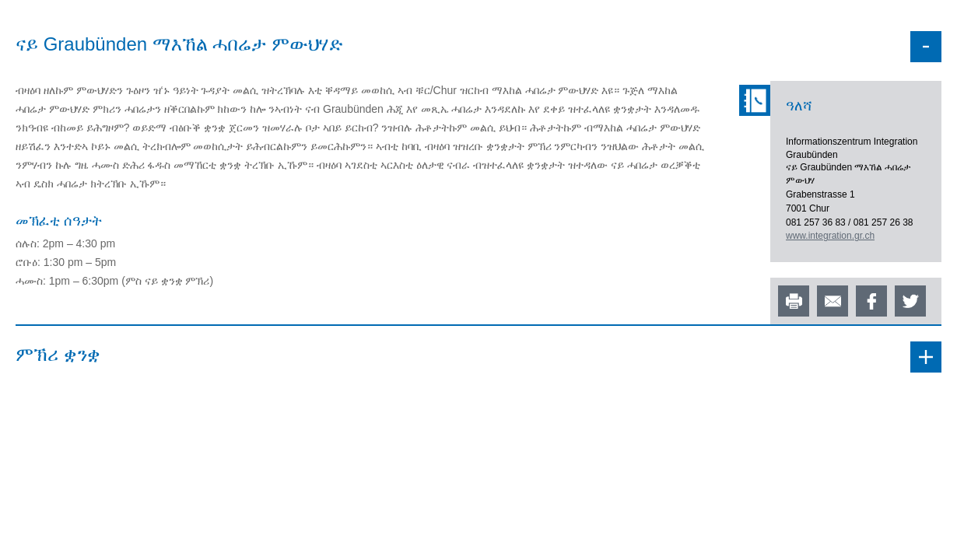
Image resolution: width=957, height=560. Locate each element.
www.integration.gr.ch (830, 236)
